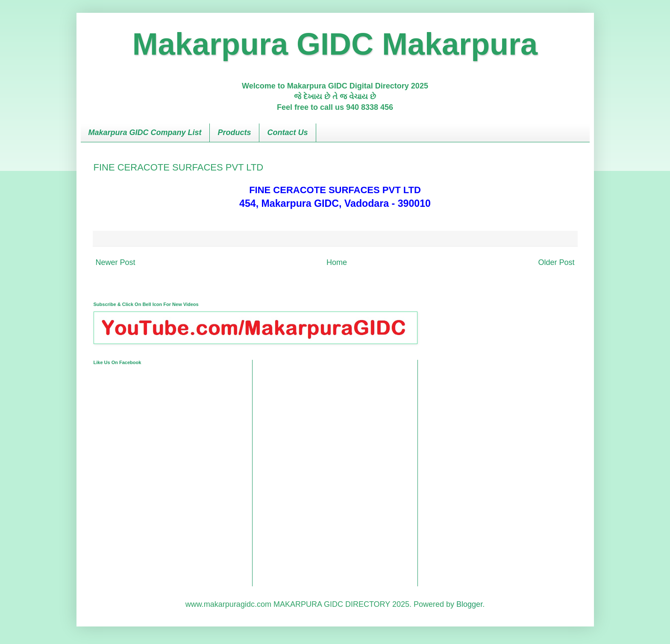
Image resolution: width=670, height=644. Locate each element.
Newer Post (116, 262)
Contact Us (288, 132)
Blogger (469, 604)
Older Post (556, 262)
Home (337, 262)
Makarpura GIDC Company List (145, 132)
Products (235, 132)
